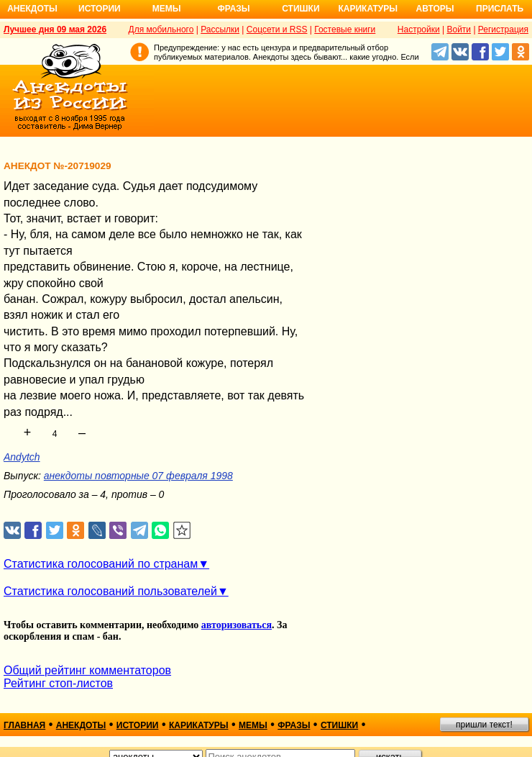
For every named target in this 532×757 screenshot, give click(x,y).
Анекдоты (32, 9)
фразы (294, 725)
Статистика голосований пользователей (110, 591)
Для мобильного (161, 30)
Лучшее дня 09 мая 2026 (55, 30)
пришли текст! (484, 725)
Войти (459, 30)
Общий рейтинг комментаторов (87, 670)
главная (24, 725)
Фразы (233, 9)
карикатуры (199, 725)
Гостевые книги (345, 30)
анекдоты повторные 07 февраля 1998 (138, 476)
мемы (253, 725)
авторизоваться (237, 625)
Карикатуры (368, 9)
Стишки (301, 9)
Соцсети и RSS (277, 30)
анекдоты (81, 725)
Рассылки (220, 30)
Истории (100, 9)
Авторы (435, 9)
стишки (339, 725)
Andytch (22, 457)
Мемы (167, 9)
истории (138, 725)
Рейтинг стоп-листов (58, 683)
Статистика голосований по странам (101, 564)
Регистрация (503, 30)
